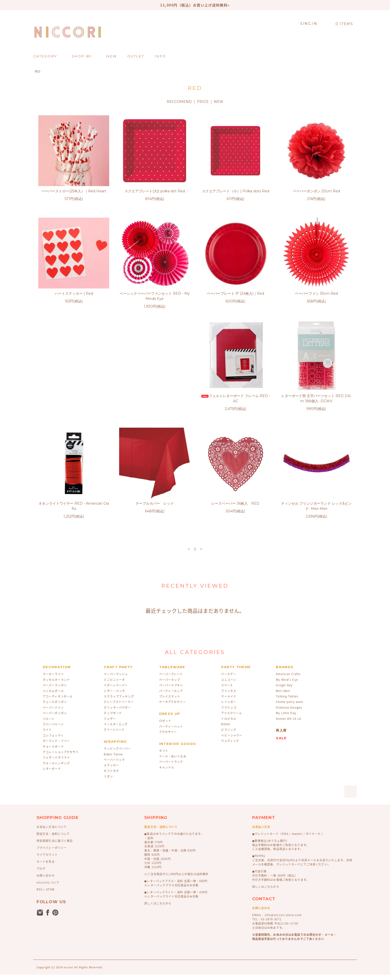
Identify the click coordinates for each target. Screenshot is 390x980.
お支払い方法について (52, 832)
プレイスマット (170, 702)
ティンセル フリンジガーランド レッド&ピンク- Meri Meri (155, 511)
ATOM (50, 895)
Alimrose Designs (289, 713)
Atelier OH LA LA (289, 724)
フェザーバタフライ (56, 763)
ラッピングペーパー (117, 754)
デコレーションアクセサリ (61, 757)
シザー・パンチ (114, 696)
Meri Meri (283, 696)
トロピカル (229, 724)
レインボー (229, 707)
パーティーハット (171, 732)
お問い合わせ (46, 881)
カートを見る (46, 867)
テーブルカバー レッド (316, 401)
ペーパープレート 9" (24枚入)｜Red (235, 293)
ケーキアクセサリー (173, 707)
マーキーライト (53, 679)
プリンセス (229, 696)
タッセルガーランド (56, 685)
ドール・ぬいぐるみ (173, 761)
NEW (219, 102)
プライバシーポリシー (52, 853)
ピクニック (229, 735)
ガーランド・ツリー (56, 746)
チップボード (113, 718)
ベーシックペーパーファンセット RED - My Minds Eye (155, 296)
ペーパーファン (53, 713)
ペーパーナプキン (171, 690)
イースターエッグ (116, 729)
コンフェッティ (53, 741)
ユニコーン (229, 685)
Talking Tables (287, 702)
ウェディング (230, 746)
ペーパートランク (171, 767)
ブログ (41, 874)
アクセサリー (168, 737)
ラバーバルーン (53, 729)
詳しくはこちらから (158, 909)
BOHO (225, 729)
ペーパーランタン (55, 690)
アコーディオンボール (58, 702)
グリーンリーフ (114, 735)
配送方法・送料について (53, 839)
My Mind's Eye (287, 685)
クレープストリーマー (119, 707)
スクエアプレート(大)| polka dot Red (155, 191)
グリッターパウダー (117, 713)
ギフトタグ (111, 776)
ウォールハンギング (56, 768)
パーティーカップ (171, 696)
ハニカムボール (53, 696)
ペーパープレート (171, 679)
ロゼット (165, 726)
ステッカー (111, 770)
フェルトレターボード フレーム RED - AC (74, 404)
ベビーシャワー (232, 741)
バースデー (229, 679)
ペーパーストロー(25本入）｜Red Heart (74, 191)
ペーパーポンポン (55, 718)
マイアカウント (47, 860)
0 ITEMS (341, 24)
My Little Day (286, 718)
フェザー (110, 724)
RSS (40, 895)
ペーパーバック (114, 765)
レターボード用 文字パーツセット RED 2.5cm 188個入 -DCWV (155, 404)
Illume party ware (289, 707)
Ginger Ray (284, 690)
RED (38, 71)
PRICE (203, 102)
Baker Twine (113, 759)
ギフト (164, 756)
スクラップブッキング (119, 702)
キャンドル (167, 773)
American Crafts (288, 679)
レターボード (52, 774)
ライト (47, 735)
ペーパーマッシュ (116, 679)
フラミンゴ (229, 713)
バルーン (49, 724)
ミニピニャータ (114, 685)
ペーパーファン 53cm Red (316, 293)
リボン (108, 782)
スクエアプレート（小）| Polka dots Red (236, 191)
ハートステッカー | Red (74, 293)
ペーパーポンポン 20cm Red (316, 191)
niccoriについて (48, 888)
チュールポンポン (55, 707)
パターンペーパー (116, 690)
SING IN (309, 24)
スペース (227, 690)
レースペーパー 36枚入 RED (74, 509)
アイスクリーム (232, 718)
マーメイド (229, 702)
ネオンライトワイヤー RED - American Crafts (235, 404)
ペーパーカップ (170, 685)
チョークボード (53, 752)
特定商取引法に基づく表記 (55, 846)
